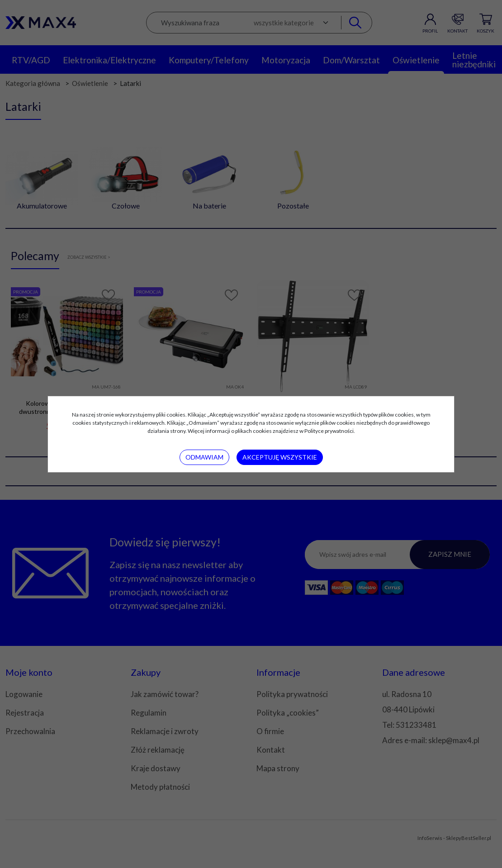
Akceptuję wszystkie (280, 457)
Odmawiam (204, 457)
